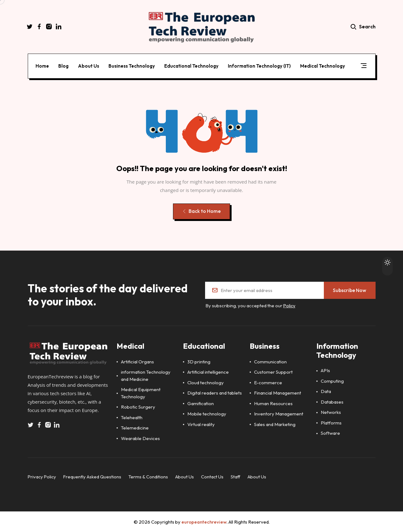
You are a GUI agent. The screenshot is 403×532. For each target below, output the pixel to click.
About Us (89, 65)
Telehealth (132, 417)
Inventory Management (279, 413)
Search (363, 27)
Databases (332, 401)
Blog (64, 65)
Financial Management (278, 392)
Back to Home (201, 211)
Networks (331, 412)
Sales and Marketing (275, 424)
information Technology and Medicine (146, 375)
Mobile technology (207, 413)
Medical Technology (323, 65)
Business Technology (132, 65)
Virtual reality (201, 424)
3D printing (199, 361)
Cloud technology (206, 382)
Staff (237, 476)
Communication (270, 361)
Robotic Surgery (138, 406)
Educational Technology (192, 65)
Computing (332, 380)
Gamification (201, 403)
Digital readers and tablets (215, 392)
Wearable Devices (140, 438)
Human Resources (273, 403)
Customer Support (273, 371)
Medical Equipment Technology (141, 392)
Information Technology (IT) (260, 65)
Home (43, 65)
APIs (325, 370)
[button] (364, 66)
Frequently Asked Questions (94, 476)
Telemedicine (135, 427)
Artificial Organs (137, 361)
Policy (290, 305)
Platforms (331, 422)
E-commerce (268, 382)
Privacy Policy (43, 476)
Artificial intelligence (208, 371)
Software (330, 432)
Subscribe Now (350, 290)
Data (326, 391)
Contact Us (214, 476)
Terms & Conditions (150, 476)
